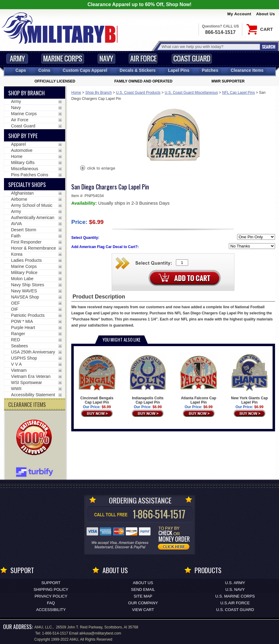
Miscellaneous (25, 169)
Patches (210, 70)
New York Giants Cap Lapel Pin (249, 379)
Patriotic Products (28, 315)
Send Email (143, 589)
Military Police (24, 273)
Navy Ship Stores (28, 285)
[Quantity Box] (182, 263)
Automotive (22, 150)
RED (16, 340)
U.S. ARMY (235, 583)
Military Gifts (23, 163)
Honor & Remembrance (33, 248)
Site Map (143, 596)
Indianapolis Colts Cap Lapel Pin (148, 379)
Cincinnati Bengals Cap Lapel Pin (97, 379)
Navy (106, 59)
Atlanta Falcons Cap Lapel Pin (199, 379)
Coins (44, 70)
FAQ (51, 603)
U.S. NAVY (235, 589)
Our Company (143, 603)
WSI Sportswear (26, 382)
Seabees (19, 346)
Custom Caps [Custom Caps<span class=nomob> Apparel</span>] (85, 70)
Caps (21, 70)
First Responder (26, 242)
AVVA (16, 224)
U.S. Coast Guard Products (138, 93)
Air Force (143, 59)
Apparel (18, 144)
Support (51, 583)
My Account (239, 14)
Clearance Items (247, 70)
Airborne (19, 199)
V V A (16, 364)
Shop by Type (23, 136)
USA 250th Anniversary (33, 352)
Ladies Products (26, 260)
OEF (15, 303)
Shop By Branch (99, 93)
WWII (16, 389)
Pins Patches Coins (30, 175)
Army (17, 59)
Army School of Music (32, 205)
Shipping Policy (51, 589)
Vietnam (19, 370)
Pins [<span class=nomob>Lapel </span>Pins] (179, 70)
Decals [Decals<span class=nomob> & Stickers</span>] (138, 70)
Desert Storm (24, 230)
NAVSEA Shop (25, 297)
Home (76, 93)
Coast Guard (192, 59)
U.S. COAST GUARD (235, 610)
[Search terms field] (210, 47)
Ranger (18, 334)
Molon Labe (22, 279)
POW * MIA (22, 321)
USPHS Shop (24, 358)
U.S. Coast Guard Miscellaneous (191, 93)
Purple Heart (23, 327)
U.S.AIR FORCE (235, 603)
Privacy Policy (51, 596)
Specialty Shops (27, 185)
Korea (17, 254)
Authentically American (33, 218)
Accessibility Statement (33, 395)
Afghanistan (22, 193)
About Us (266, 14)
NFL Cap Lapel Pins (238, 93)
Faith (16, 236)
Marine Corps (63, 59)
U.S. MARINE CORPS (235, 596)
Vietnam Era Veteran (31, 376)
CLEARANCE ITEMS (27, 404)
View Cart (143, 610)
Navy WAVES (24, 291)
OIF (15, 309)
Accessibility (51, 610)
